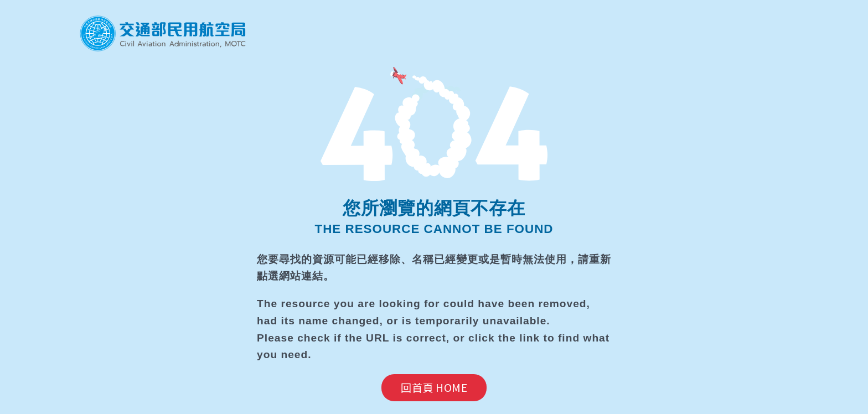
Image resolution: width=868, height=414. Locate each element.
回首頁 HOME (434, 387)
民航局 (163, 33)
